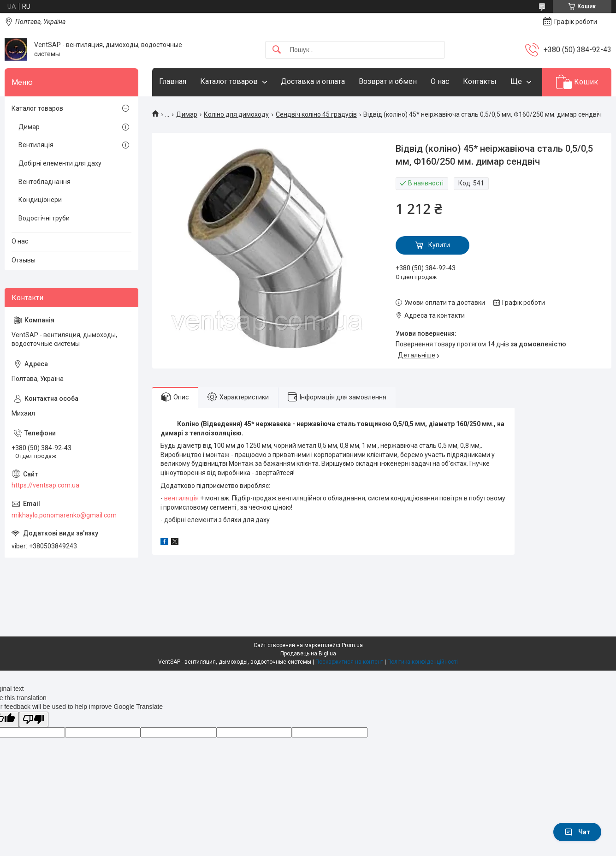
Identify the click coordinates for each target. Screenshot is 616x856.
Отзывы (24, 260)
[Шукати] (277, 50)
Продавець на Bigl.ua (308, 654)
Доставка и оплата (313, 81)
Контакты (480, 81)
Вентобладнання (44, 182)
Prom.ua (352, 645)
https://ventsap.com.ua (45, 485)
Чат (577, 832)
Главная (173, 81)
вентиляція (181, 498)
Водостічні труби (44, 218)
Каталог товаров (229, 81)
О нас (440, 81)
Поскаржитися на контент (349, 662)
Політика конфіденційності (423, 662)
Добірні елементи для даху (60, 163)
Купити (439, 245)
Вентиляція (36, 145)
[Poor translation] (34, 720)
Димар (187, 114)
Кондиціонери (40, 200)
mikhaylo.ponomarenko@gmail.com (64, 515)
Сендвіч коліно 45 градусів (316, 114)
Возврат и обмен (388, 81)
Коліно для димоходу (236, 114)
